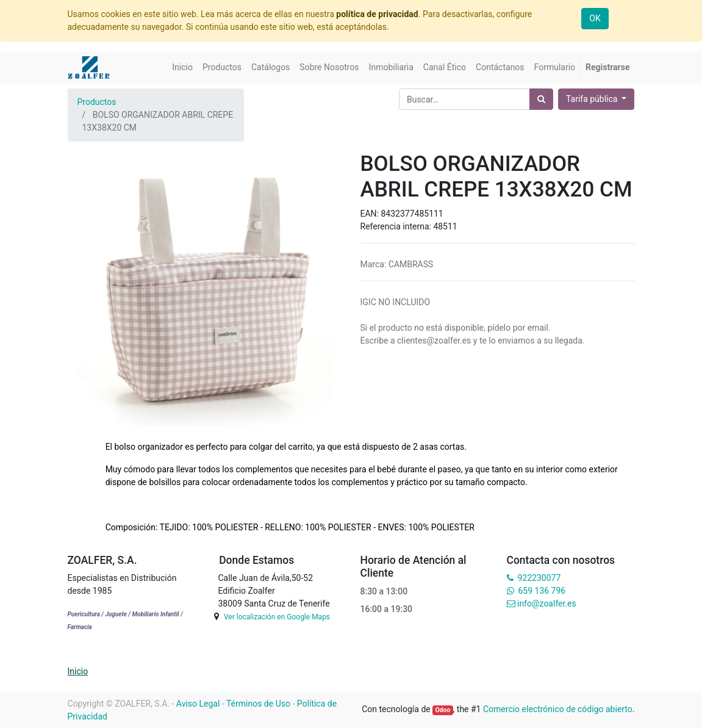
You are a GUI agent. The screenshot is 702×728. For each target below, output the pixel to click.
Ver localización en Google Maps (277, 617)
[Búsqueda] (541, 99)
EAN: (371, 214)
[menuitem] (182, 67)
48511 (445, 226)
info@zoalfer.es (547, 604)
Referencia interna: (397, 226)
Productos (97, 102)
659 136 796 (542, 591)
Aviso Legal (198, 704)
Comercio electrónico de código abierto (558, 709)
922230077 (539, 578)
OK (595, 18)
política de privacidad (377, 14)
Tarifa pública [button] (593, 99)
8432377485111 (412, 214)
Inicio (78, 671)
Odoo (442, 710)
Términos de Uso (258, 704)
